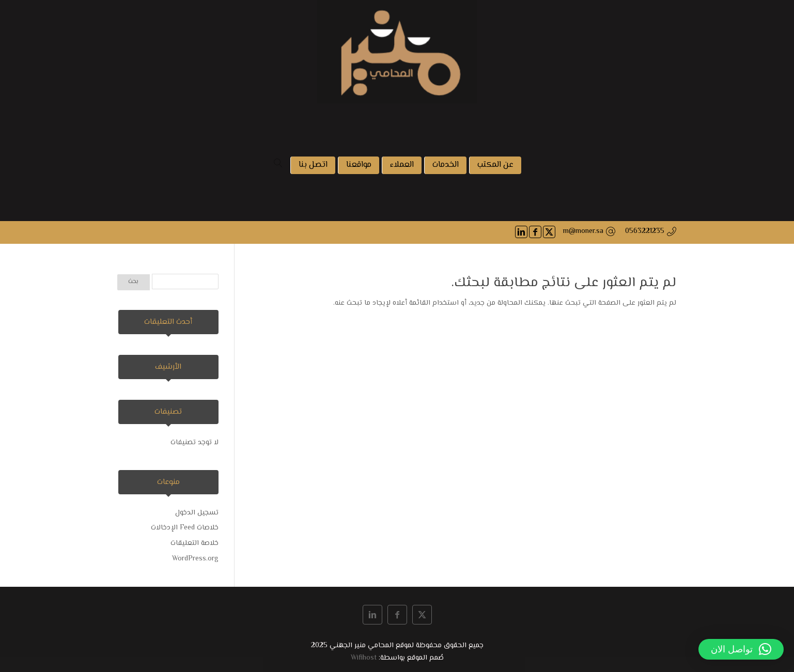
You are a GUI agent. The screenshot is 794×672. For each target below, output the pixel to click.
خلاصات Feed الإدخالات (185, 528)
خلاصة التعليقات (194, 543)
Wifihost (364, 658)
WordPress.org (195, 559)
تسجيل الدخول (197, 513)
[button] (741, 649)
